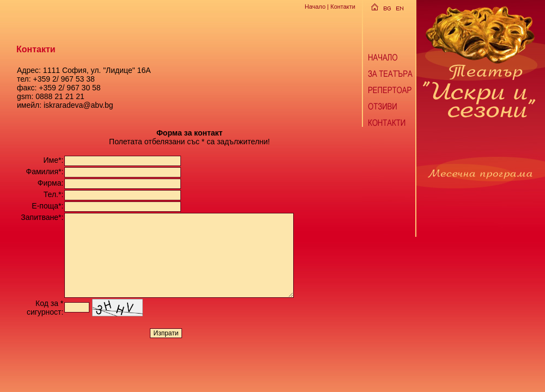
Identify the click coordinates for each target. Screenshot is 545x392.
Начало (315, 7)
